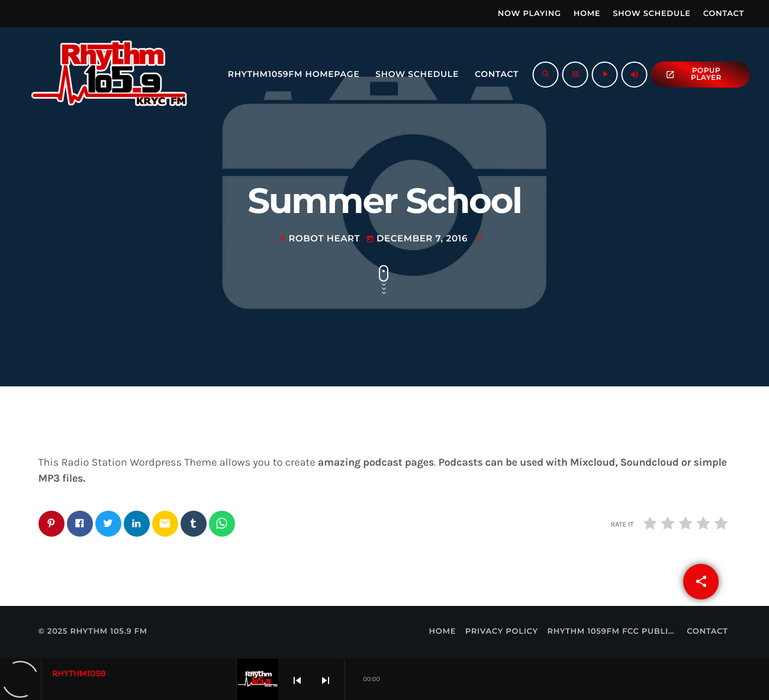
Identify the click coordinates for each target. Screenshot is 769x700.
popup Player (694, 74)
